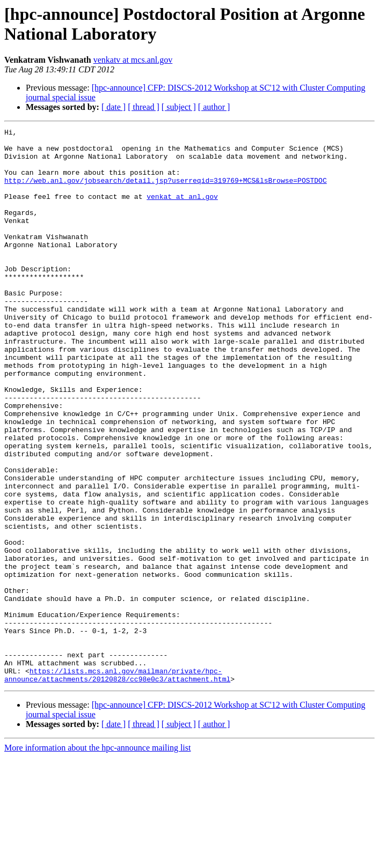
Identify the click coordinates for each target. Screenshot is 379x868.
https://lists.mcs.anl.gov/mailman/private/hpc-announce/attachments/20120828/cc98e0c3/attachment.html (117, 785)
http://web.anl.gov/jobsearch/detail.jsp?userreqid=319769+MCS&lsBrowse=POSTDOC (166, 191)
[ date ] (114, 107)
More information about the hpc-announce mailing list (97, 859)
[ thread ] (144, 107)
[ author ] (214, 107)
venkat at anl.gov (182, 211)
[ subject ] (179, 107)
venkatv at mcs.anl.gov (133, 60)
